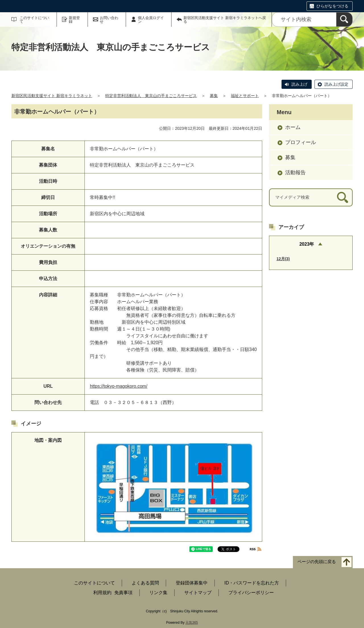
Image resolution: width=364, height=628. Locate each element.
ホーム (293, 127)
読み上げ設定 (336, 84)
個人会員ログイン (151, 20)
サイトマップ (198, 593)
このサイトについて (34, 20)
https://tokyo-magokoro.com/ (119, 386)
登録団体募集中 (192, 583)
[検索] (344, 20)
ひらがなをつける (332, 6)
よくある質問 (145, 583)
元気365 (192, 623)
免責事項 (123, 593)
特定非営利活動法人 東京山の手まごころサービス (151, 96)
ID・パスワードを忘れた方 (252, 583)
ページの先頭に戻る (317, 562)
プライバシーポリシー (251, 593)
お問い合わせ (109, 20)
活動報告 (295, 173)
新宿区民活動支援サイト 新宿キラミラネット (52, 96)
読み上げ (299, 84)
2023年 (307, 244)
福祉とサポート (245, 96)
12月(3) (283, 259)
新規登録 (74, 20)
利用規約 (102, 593)
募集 (214, 96)
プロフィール (301, 142)
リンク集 (158, 593)
